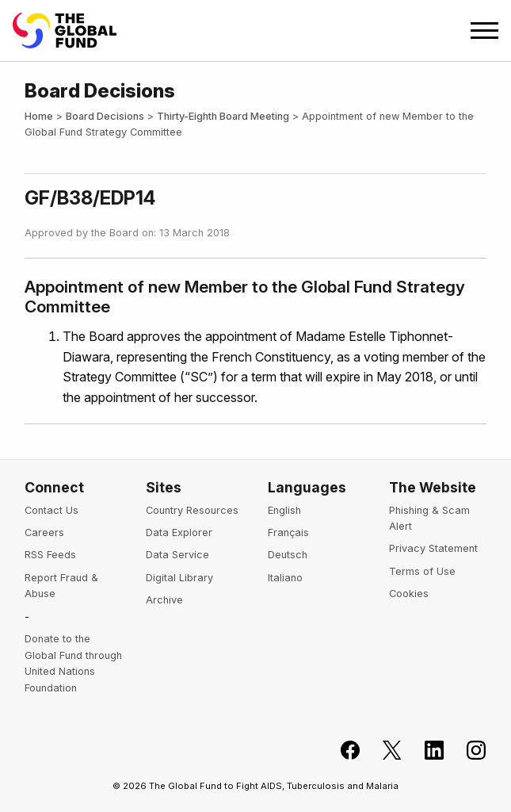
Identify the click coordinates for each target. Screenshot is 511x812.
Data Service (177, 555)
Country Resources (192, 510)
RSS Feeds (50, 555)
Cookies (409, 594)
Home (39, 116)
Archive (164, 600)
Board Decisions (105, 116)
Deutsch (288, 555)
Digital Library (179, 578)
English (284, 510)
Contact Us (51, 510)
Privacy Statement (433, 548)
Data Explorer (179, 532)
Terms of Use (422, 571)
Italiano (285, 578)
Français (288, 532)
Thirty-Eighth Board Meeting (223, 116)
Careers (44, 532)
